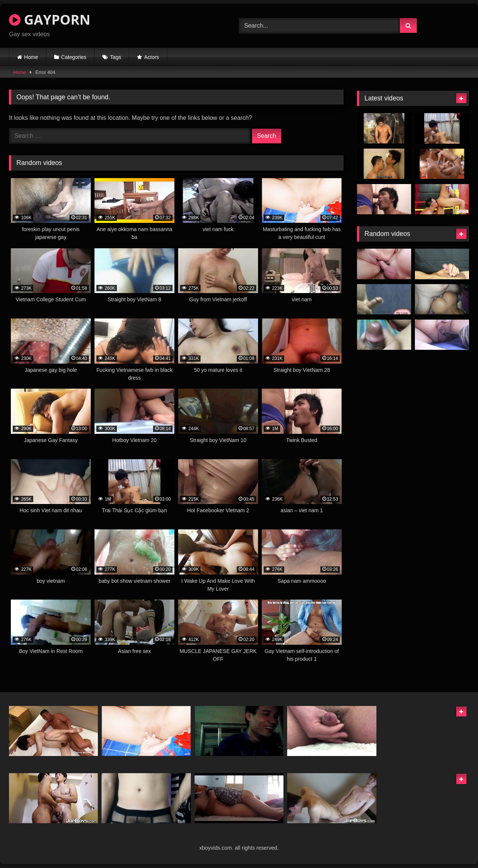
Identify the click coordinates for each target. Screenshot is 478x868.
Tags (116, 57)
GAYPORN (50, 20)
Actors (152, 57)
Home (31, 57)
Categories (74, 57)
